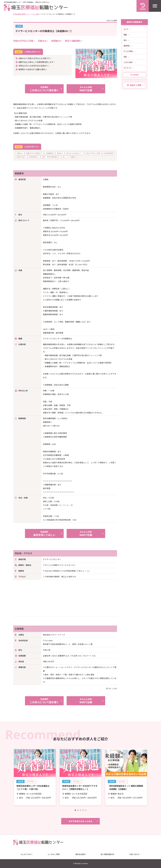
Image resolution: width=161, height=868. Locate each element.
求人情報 (36, 14)
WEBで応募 (86, 89)
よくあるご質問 (54, 854)
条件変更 (134, 75)
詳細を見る (35, 777)
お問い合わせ (134, 854)
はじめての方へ (27, 854)
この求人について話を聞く (44, 89)
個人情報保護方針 (107, 854)
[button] (75, 810)
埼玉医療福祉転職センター (22, 14)
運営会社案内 (81, 854)
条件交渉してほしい (44, 533)
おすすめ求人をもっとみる (80, 821)
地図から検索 (134, 85)
